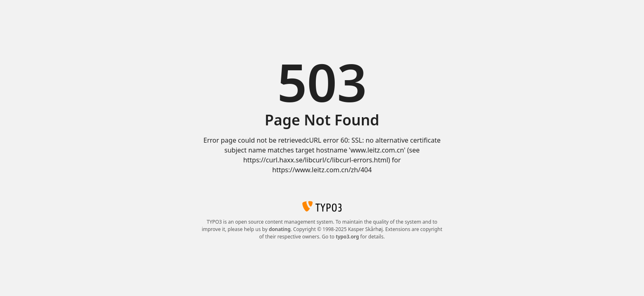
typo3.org (347, 237)
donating (279, 229)
